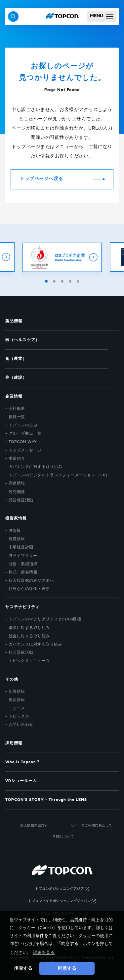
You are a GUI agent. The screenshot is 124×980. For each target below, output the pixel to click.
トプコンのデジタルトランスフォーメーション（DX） (59, 475)
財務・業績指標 (23, 564)
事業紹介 (17, 459)
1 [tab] (47, 280)
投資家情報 (16, 519)
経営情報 (17, 539)
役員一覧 (17, 417)
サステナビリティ (22, 607)
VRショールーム (21, 781)
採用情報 (14, 743)
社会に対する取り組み (29, 636)
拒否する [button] (23, 968)
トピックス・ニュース (29, 661)
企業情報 (14, 397)
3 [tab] (63, 280)
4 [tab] (71, 280)
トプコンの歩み (23, 425)
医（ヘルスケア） (22, 340)
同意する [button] (67, 968)
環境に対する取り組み (29, 628)
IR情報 (15, 531)
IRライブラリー (23, 556)
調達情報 (17, 484)
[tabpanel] (62, 257)
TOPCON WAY (23, 442)
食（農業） (16, 359)
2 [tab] (55, 280)
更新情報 (17, 700)
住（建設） (16, 378)
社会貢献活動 (21, 653)
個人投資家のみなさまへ (31, 581)
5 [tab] (79, 280)
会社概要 (17, 409)
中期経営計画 (21, 547)
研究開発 (17, 492)
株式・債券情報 (23, 572)
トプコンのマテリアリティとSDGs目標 (45, 619)
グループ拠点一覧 (25, 434)
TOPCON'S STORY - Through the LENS (46, 800)
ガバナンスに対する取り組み (36, 467)
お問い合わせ (21, 725)
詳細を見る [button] (44, 952)
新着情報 (17, 692)
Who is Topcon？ (23, 762)
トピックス (19, 717)
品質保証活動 (21, 500)
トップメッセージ (25, 451)
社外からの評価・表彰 (29, 589)
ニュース (17, 708)
